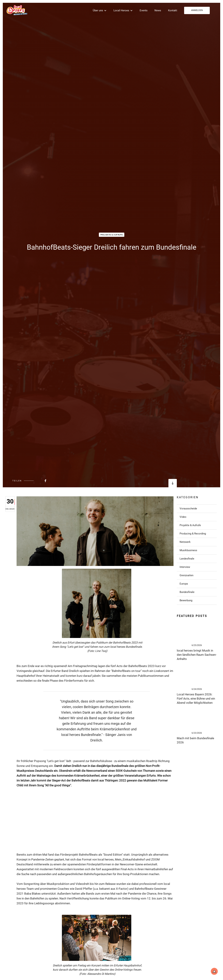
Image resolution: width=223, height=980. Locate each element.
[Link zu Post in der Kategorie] (197, 509)
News (158, 10)
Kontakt (173, 10)
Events (144, 10)
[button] (100, 10)
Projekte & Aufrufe (112, 235)
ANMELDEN (197, 10)
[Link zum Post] (197, 632)
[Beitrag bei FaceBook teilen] (37, 481)
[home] (17, 10)
